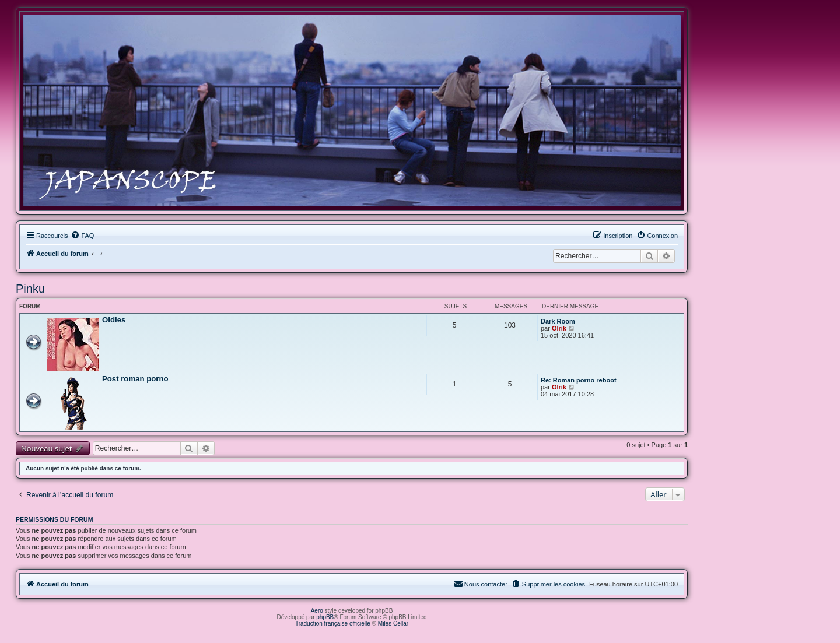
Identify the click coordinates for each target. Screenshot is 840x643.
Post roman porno (135, 379)
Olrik (559, 328)
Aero (317, 611)
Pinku (30, 289)
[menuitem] (82, 236)
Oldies (114, 320)
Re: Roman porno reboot (579, 380)
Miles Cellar (393, 623)
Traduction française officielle (333, 623)
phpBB (325, 617)
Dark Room (558, 321)
